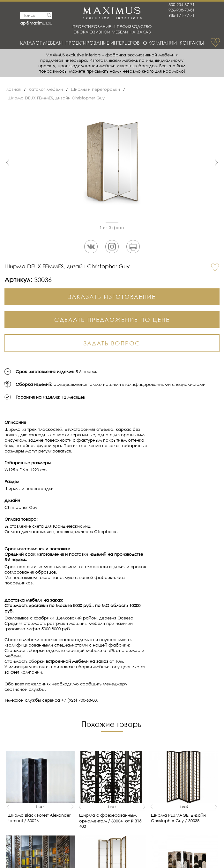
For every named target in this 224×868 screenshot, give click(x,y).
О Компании (160, 43)
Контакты (192, 43)
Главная (13, 89)
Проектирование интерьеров (103, 43)
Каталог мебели (41, 43)
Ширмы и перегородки (95, 89)
